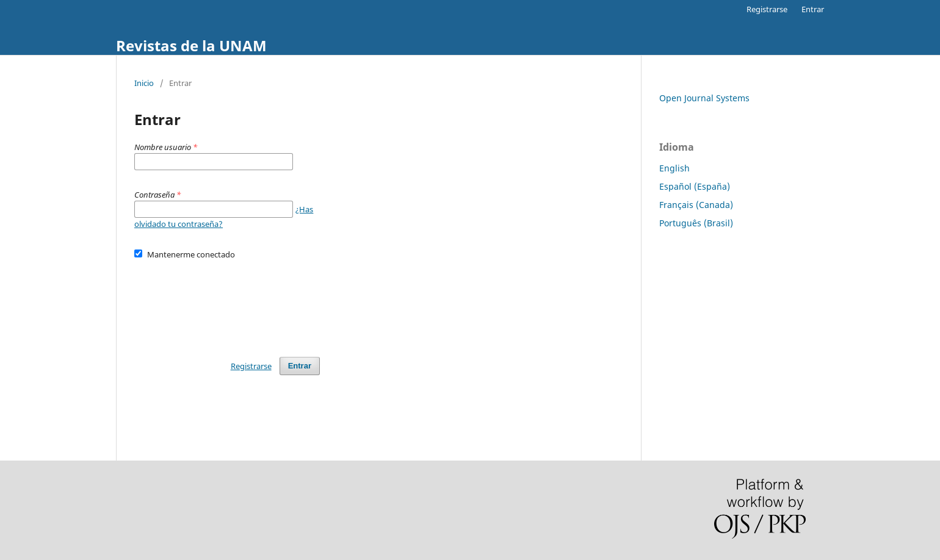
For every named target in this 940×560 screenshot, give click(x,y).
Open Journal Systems (704, 98)
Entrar (813, 9)
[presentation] (227, 303)
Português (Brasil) (696, 223)
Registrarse (767, 9)
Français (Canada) (696, 205)
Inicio (144, 83)
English (674, 168)
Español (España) (695, 186)
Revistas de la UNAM (191, 45)
